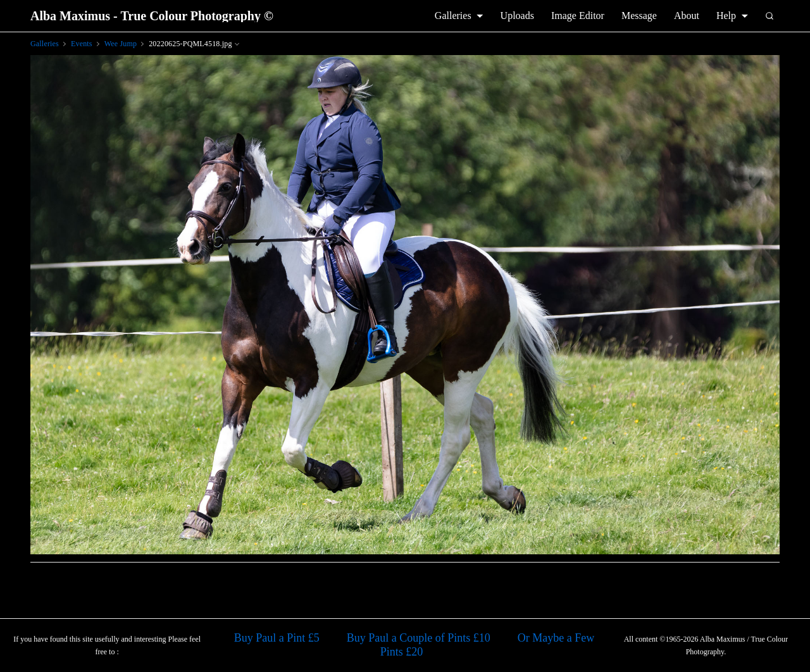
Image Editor (578, 16)
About (687, 16)
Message (639, 16)
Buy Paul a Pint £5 (277, 638)
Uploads (517, 16)
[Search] (769, 16)
